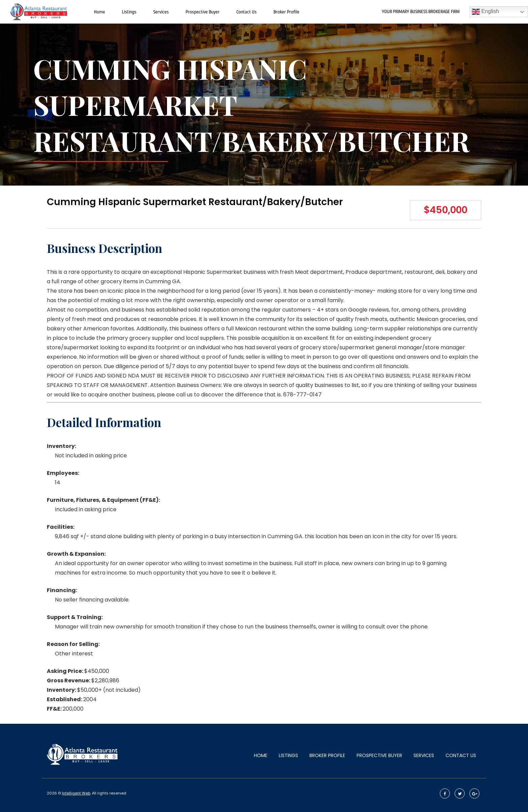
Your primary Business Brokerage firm (421, 12)
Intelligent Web (76, 793)
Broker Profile (286, 12)
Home (100, 12)
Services (161, 12)
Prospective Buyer (203, 12)
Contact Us (246, 12)
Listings (129, 12)
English (485, 12)
